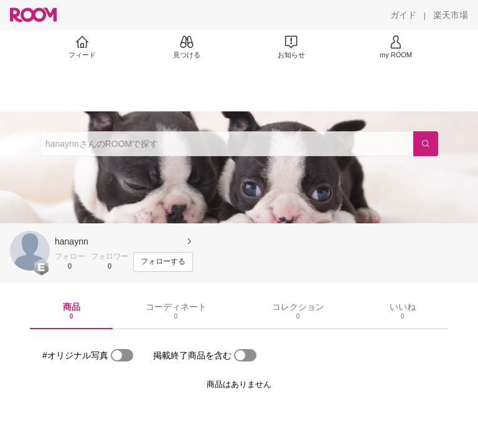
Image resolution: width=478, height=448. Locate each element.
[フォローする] (163, 262)
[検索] (426, 144)
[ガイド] (403, 15)
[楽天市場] (451, 15)
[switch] (122, 355)
